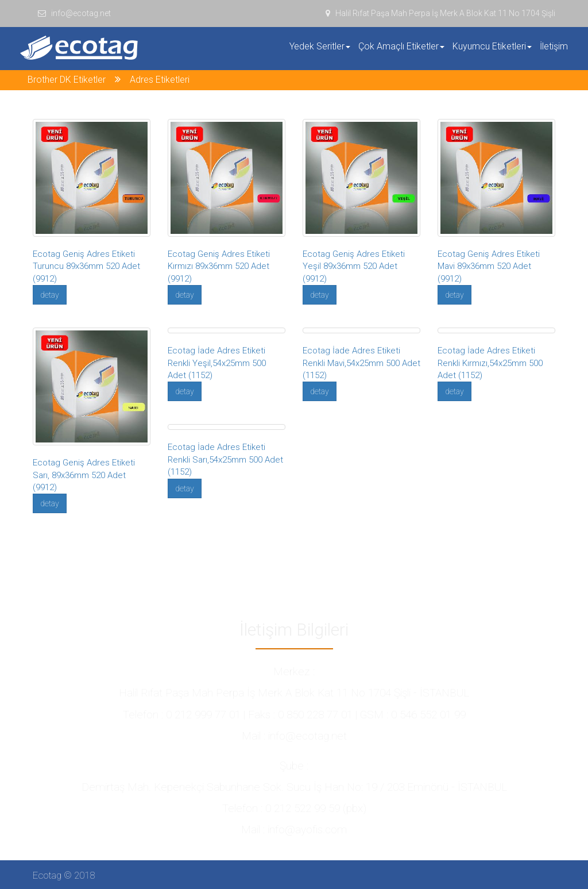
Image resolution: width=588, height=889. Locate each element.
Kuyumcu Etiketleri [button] (492, 46)
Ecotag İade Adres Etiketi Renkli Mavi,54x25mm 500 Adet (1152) (361, 363)
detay (50, 295)
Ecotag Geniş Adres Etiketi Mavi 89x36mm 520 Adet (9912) (489, 266)
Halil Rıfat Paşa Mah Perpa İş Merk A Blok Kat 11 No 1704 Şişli (440, 13)
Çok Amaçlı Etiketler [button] (401, 46)
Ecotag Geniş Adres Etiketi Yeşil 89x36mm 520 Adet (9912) (354, 266)
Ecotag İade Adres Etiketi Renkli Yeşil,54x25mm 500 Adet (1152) (217, 363)
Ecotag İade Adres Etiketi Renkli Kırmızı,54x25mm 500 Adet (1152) (490, 363)
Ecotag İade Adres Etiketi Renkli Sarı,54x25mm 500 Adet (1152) (225, 459)
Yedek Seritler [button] (320, 46)
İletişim (554, 46)
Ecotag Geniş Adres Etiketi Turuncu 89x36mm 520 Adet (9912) (86, 266)
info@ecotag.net (74, 13)
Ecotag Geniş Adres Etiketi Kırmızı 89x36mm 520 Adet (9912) (219, 266)
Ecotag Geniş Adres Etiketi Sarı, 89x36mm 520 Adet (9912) (84, 475)
